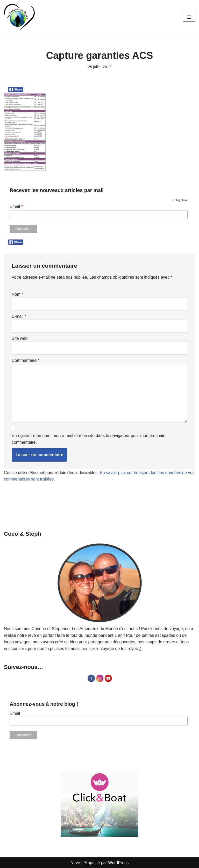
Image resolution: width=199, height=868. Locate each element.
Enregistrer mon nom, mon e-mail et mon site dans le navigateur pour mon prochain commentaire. (88, 439)
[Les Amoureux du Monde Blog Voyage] (19, 17)
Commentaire (26, 360)
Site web (20, 338)
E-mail (19, 316)
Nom (17, 294)
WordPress (118, 863)
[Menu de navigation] (189, 17)
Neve (75, 863)
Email (17, 206)
